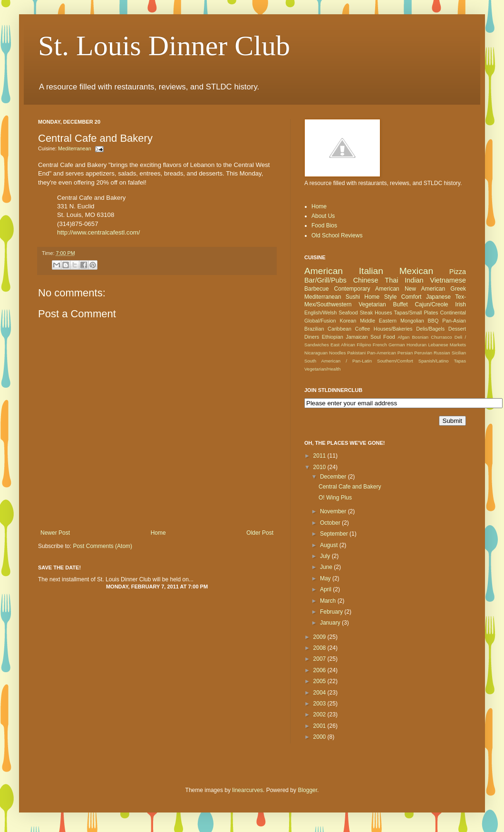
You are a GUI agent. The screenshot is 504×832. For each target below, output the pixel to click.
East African (343, 345)
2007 (320, 659)
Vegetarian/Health (322, 369)
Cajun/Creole (431, 304)
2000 (320, 737)
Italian (371, 271)
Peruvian (423, 353)
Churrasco (441, 337)
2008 (320, 648)
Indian (414, 280)
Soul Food (383, 337)
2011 (320, 456)
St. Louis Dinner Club (164, 46)
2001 (320, 726)
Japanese (438, 297)
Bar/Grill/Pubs (325, 280)
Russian (442, 353)
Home (158, 533)
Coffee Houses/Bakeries (384, 329)
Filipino (364, 345)
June (327, 567)
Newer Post (55, 533)
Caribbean (339, 329)
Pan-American (382, 353)
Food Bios (324, 225)
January (331, 623)
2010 (320, 467)
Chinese (366, 280)
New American (425, 289)
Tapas (460, 361)
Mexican (416, 271)
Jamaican (357, 337)
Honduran (417, 345)
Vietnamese (448, 280)
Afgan (403, 337)
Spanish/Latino (433, 361)
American (324, 271)
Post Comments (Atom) (102, 546)
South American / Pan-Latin (338, 361)
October (331, 523)
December (334, 477)
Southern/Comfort (395, 361)
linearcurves (247, 790)
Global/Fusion (320, 321)
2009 (320, 637)
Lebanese (438, 345)
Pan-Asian (454, 321)
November (334, 511)
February (332, 612)
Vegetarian (372, 304)
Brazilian (314, 329)
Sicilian (459, 353)
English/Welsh (320, 313)
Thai (391, 280)
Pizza (458, 272)
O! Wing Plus (335, 498)
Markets (458, 345)
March (329, 601)
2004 (320, 693)
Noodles (337, 353)
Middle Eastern (378, 321)
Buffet (400, 304)
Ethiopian (333, 337)
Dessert (457, 329)
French (380, 345)
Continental (453, 313)
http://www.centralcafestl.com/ (98, 232)
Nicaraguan (316, 353)
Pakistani (356, 353)
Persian (405, 353)
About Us (323, 216)
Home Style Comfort (393, 297)
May (326, 578)
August (330, 545)
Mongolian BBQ (419, 321)
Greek (458, 289)
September (335, 534)
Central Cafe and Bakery (350, 487)
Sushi (353, 297)
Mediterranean (75, 148)
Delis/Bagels (430, 329)
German (397, 345)
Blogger (307, 790)
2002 (320, 715)
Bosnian (420, 337)
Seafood (348, 313)
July (326, 556)
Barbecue (316, 289)
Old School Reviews (337, 235)
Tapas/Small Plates (416, 313)
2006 (320, 670)
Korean (348, 321)
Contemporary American (367, 289)
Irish (460, 304)
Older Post (260, 533)
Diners (312, 337)
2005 (320, 681)
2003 (320, 704)
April (326, 589)
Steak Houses (376, 313)
